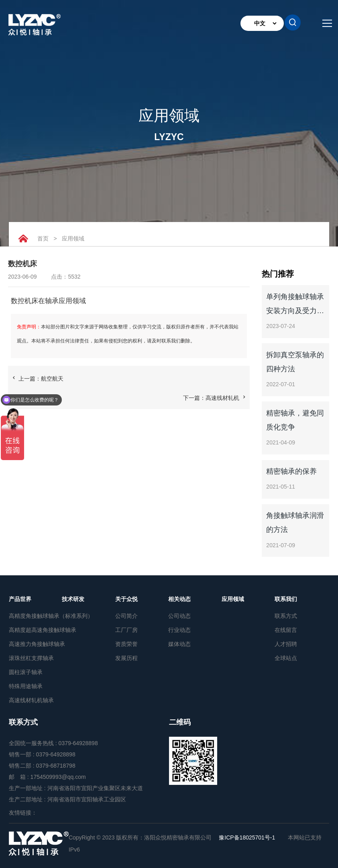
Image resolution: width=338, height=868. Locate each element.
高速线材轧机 (222, 398)
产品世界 (20, 599)
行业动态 (179, 630)
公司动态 (179, 616)
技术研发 (73, 599)
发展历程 (126, 658)
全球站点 (286, 658)
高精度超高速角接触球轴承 (35, 630)
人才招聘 (286, 644)
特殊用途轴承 (26, 686)
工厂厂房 (126, 630)
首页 (43, 238)
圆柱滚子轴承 (26, 672)
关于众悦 (126, 599)
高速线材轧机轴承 (31, 700)
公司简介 (126, 616)
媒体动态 (179, 644)
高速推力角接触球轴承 (35, 644)
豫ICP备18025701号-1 (247, 837)
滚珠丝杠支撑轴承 (31, 658)
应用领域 (73, 238)
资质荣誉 (126, 644)
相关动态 (179, 599)
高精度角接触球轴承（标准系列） (35, 616)
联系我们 (286, 599)
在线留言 (286, 630)
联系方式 (286, 616)
